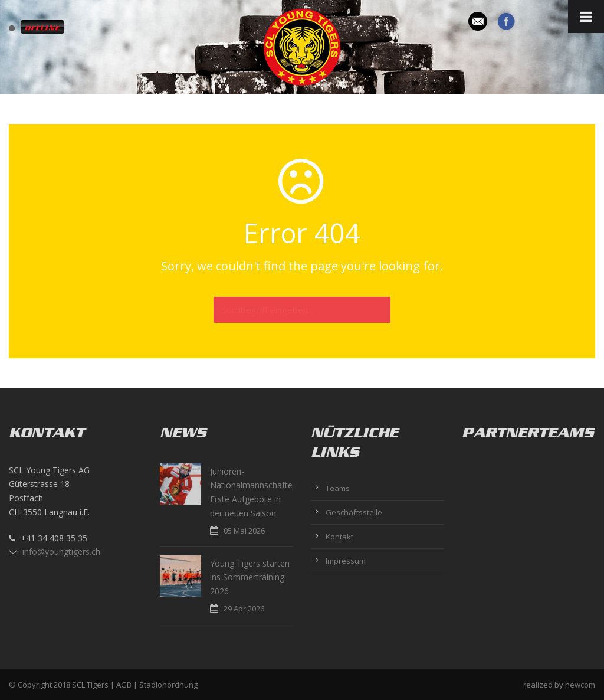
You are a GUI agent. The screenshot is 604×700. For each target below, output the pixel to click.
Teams (338, 488)
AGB (124, 685)
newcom (580, 685)
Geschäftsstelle (354, 512)
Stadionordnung (168, 685)
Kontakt (339, 537)
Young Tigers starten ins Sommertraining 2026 (250, 578)
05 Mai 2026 (244, 531)
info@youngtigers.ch (61, 552)
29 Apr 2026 (244, 609)
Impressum (346, 561)
